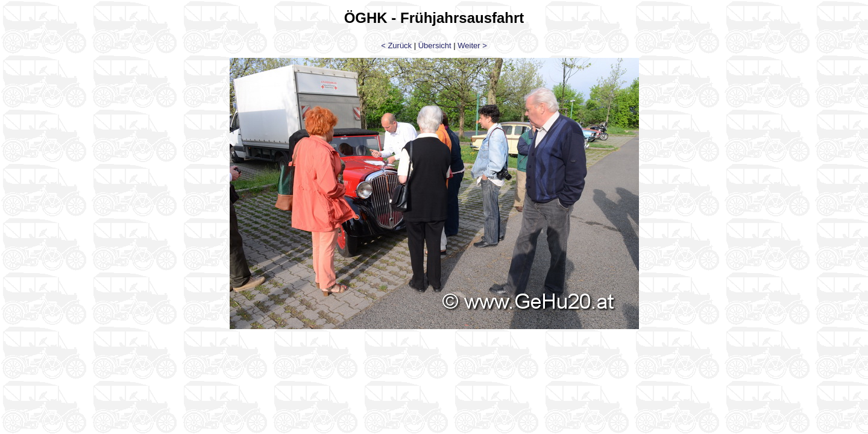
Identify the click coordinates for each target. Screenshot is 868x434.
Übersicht (435, 46)
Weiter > (472, 46)
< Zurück (396, 46)
